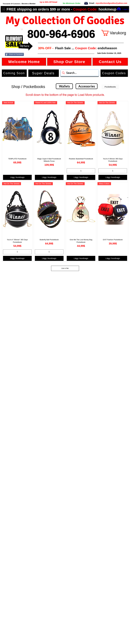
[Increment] (93, 171)
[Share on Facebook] (14, 54)
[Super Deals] (44, 73)
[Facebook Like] (31, 55)
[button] (77, 48)
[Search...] (80, 73)
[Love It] (22, 29)
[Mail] (86, 3)
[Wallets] (64, 86)
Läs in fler (65, 268)
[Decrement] (69, 171)
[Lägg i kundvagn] (17, 177)
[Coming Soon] (14, 73)
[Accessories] (87, 86)
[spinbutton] (81, 171)
